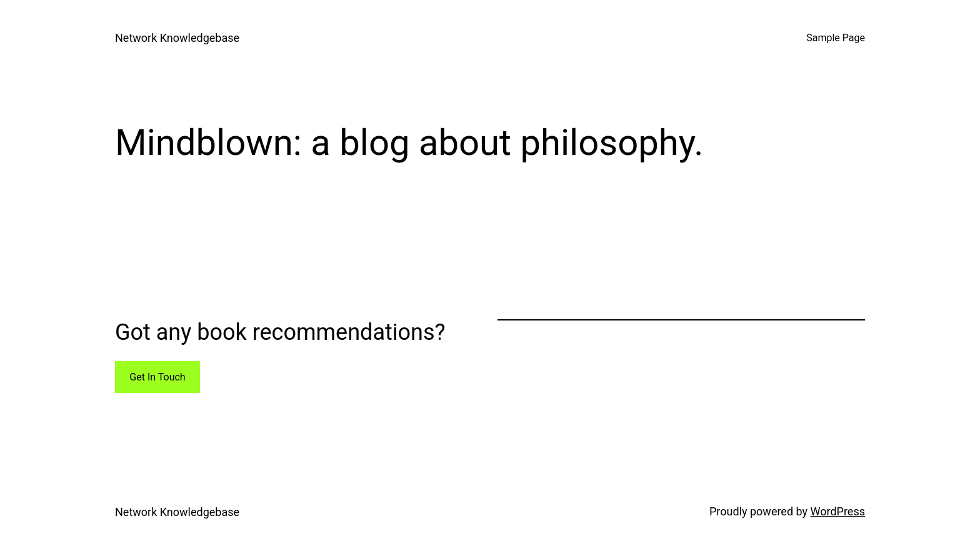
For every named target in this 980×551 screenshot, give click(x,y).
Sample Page (836, 38)
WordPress (838, 511)
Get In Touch (157, 377)
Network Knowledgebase (177, 38)
